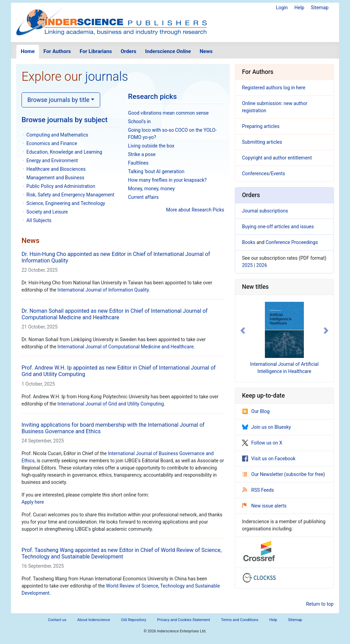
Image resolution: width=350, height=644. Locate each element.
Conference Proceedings (292, 242)
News (206, 51)
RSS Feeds (258, 490)
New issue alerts (264, 506)
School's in (139, 121)
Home (28, 51)
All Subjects (39, 220)
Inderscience (168, 51)
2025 (247, 265)
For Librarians (96, 51)
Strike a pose (142, 154)
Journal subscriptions (265, 211)
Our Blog (256, 411)
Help (299, 8)
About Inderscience (94, 620)
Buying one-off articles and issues (278, 227)
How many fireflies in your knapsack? (167, 180)
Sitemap (320, 8)
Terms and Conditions (240, 620)
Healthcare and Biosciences (56, 169)
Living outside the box (151, 146)
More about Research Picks (195, 210)
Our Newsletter (263, 474)
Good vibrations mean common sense (169, 113)
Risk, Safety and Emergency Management (70, 195)
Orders (129, 51)
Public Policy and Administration (61, 186)
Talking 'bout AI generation (156, 171)
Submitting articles (262, 142)
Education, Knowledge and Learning (64, 152)
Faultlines (138, 163)
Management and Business (55, 178)
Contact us (57, 620)
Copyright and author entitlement (277, 158)
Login (282, 8)
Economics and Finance (52, 143)
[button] (243, 331)
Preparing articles (261, 126)
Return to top (320, 604)
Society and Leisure (47, 212)
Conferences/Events (264, 173)
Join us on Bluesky (266, 427)
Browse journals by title (58, 100)
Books (249, 242)
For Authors (57, 51)
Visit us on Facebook (269, 459)
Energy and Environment (52, 160)
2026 (262, 265)
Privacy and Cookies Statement (184, 620)
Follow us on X (262, 443)
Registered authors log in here (274, 88)
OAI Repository (134, 620)
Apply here (33, 502)
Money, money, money (152, 189)
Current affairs (144, 197)
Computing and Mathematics (57, 135)
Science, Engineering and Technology (66, 203)
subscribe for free (305, 474)
